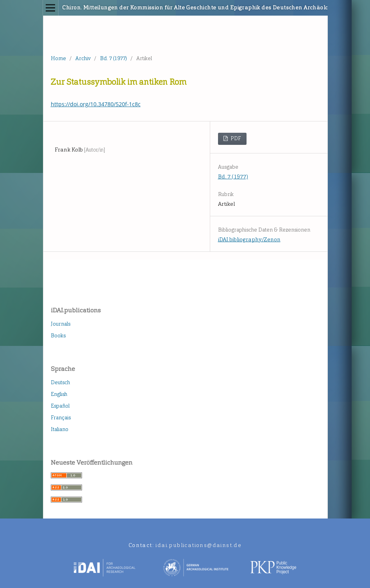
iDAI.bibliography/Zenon (249, 240)
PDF (235, 138)
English (59, 394)
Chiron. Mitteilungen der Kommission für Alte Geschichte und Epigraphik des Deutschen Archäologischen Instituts (155, 8)
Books (58, 336)
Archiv (83, 58)
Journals (61, 324)
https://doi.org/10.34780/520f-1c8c (96, 104)
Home (58, 58)
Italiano (60, 429)
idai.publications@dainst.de (198, 545)
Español (60, 406)
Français (61, 418)
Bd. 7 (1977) (114, 58)
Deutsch (60, 382)
